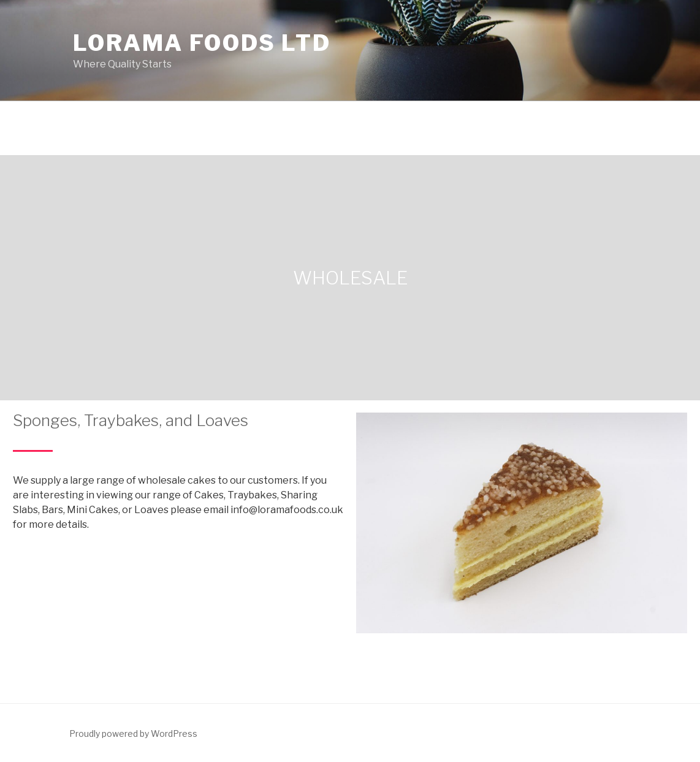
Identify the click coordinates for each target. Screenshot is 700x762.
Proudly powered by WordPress (133, 733)
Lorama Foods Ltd (202, 43)
